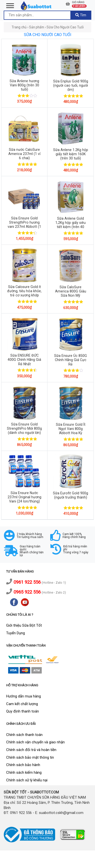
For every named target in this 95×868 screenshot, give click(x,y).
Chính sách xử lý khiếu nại (27, 780)
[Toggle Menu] (10, 6)
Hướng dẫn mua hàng (24, 696)
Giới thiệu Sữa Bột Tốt (24, 625)
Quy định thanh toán (23, 711)
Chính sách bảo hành (23, 765)
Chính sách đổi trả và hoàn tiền (31, 750)
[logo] (37, 5)
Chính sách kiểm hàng (24, 772)
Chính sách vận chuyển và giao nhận (35, 742)
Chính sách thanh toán (24, 735)
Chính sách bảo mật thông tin (30, 757)
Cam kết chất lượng (22, 704)
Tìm (81, 15)
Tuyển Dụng (16, 633)
